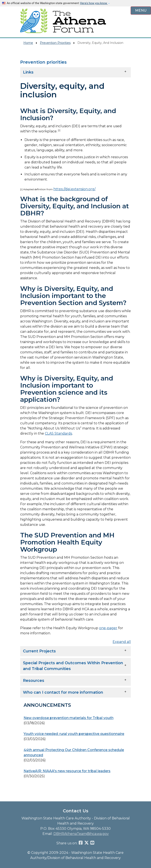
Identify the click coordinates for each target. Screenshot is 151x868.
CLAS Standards (58, 433)
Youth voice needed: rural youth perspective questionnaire (74, 734)
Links (28, 72)
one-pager (108, 628)
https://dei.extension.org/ (74, 189)
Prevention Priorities (55, 43)
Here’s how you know (94, 3)
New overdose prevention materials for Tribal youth (69, 718)
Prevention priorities (43, 62)
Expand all (122, 642)
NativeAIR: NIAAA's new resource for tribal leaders (67, 771)
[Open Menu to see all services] (141, 11)
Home (28, 43)
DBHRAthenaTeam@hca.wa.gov (81, 834)
